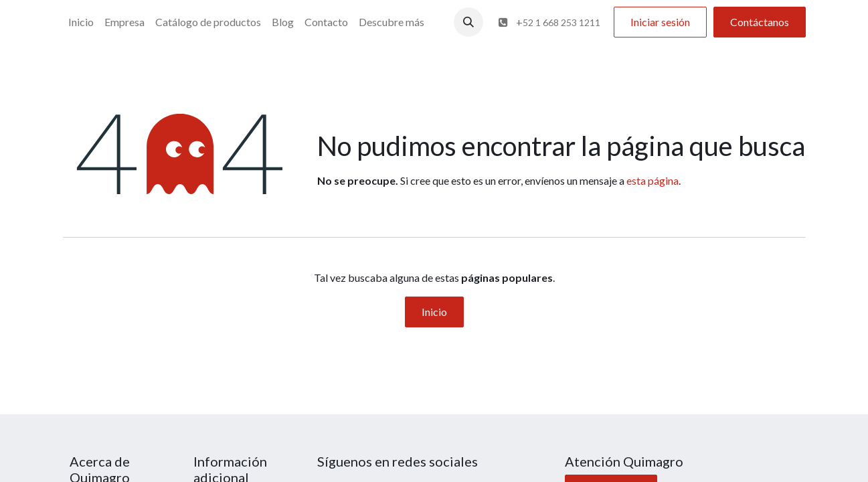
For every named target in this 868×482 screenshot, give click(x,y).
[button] (468, 22)
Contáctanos (760, 22)
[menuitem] (81, 22)
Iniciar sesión (660, 22)
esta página (653, 180)
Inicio (434, 312)
